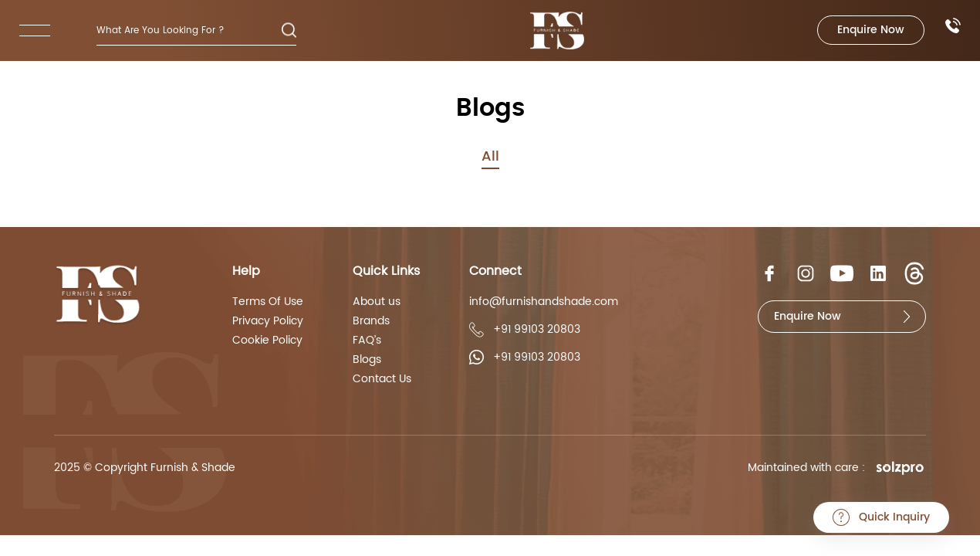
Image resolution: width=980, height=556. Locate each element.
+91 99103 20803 (525, 330)
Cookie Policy (267, 341)
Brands (371, 321)
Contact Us (382, 379)
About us (377, 302)
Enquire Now (871, 30)
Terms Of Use (268, 302)
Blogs (367, 360)
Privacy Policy (268, 321)
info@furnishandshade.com (544, 302)
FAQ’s (367, 341)
